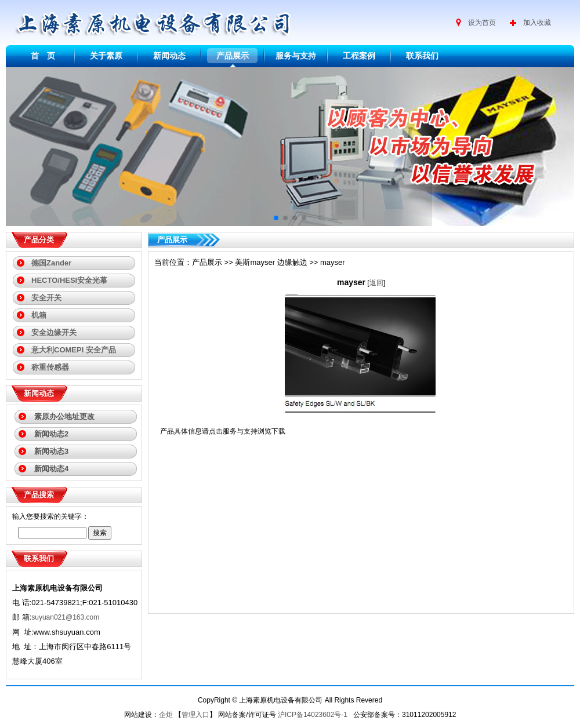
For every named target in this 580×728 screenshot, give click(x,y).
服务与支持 (296, 56)
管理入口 (195, 715)
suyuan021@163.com (65, 617)
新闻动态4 (51, 469)
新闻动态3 (51, 451)
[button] (276, 218)
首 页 (43, 56)
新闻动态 (169, 56)
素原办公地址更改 (64, 416)
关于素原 (106, 56)
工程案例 (359, 56)
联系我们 (422, 56)
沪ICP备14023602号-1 (313, 715)
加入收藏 (537, 23)
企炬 (166, 715)
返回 (376, 283)
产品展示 (233, 56)
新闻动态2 (51, 434)
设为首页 (482, 23)
